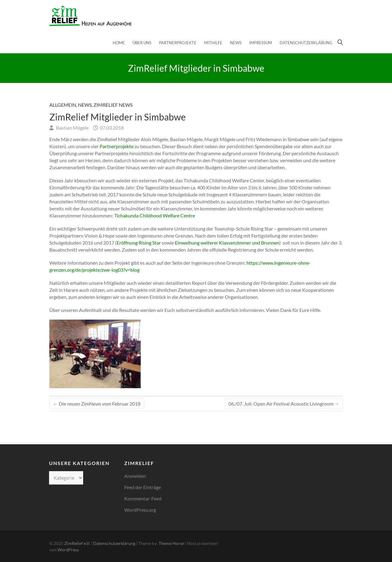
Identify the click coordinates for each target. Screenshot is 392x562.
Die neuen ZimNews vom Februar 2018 (97, 404)
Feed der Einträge (143, 487)
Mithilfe (213, 43)
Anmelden (135, 476)
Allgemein (63, 105)
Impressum (261, 43)
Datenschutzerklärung (306, 43)
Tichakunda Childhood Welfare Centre (155, 215)
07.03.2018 (111, 128)
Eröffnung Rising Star (139, 243)
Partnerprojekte (178, 43)
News (236, 43)
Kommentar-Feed (143, 498)
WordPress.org (140, 510)
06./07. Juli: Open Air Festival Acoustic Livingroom (284, 404)
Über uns (142, 43)
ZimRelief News (113, 105)
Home (119, 43)
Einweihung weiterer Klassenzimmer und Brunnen (227, 243)
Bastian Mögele (72, 128)
